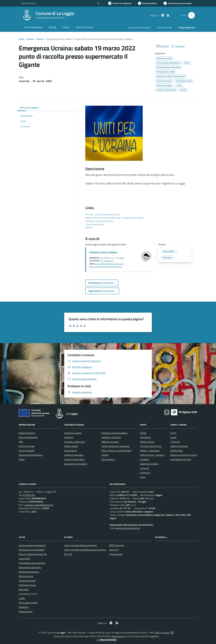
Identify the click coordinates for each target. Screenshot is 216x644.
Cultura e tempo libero (74, 459)
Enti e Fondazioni (27, 451)
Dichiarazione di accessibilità (32, 550)
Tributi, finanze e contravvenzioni (116, 451)
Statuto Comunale (27, 581)
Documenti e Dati (27, 446)
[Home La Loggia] (48, 15)
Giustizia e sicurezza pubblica (115, 433)
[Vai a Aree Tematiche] (147, 3)
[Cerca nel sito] (191, 15)
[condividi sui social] (162, 46)
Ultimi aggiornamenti (28, 603)
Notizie (40, 39)
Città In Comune (162, 633)
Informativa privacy (28, 585)
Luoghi (173, 437)
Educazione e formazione (76, 464)
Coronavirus (145, 437)
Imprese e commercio (111, 437)
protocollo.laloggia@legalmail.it (39, 505)
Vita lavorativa (108, 459)
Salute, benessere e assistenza (116, 446)
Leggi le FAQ (24, 559)
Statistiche (24, 607)
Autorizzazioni (71, 451)
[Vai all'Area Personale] (177, 3)
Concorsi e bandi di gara (151, 446)
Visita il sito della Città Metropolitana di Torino (85, 550)
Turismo (105, 455)
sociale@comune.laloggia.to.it (110, 264)
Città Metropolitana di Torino (50, 18)
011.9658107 (107, 261)
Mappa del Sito (26, 611)
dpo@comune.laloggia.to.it (128, 528)
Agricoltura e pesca (73, 433)
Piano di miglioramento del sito (33, 554)
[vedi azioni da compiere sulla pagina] (177, 46)
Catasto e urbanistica (74, 455)
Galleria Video (176, 451)
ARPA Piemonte (116, 545)
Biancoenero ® (119, 636)
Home (21, 39)
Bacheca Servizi (26, 576)
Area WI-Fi (114, 550)
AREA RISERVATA (106, 640)
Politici (22, 459)
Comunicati (145, 473)
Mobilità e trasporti (110, 442)
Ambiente (69, 437)
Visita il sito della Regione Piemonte (81, 545)
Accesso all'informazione (139, 27)
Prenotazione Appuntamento (32, 563)
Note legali (24, 589)
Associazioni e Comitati (181, 459)
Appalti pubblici (71, 446)
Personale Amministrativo (31, 455)
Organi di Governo (27, 433)
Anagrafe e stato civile (74, 442)
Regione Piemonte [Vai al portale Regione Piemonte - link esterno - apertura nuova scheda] (29, 3)
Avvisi (143, 477)
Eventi (173, 433)
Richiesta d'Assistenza (29, 572)
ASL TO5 (68, 554)
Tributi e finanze (147, 442)
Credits (22, 598)
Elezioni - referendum (150, 451)
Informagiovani (116, 554)
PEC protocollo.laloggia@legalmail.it (106, 267)
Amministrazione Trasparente (32, 545)
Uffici (21, 442)
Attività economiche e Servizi (184, 455)
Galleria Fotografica (179, 446)
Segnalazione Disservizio (30, 567)
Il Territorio (175, 442)
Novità (31, 39)
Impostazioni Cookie (28, 594)
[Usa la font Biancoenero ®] (120, 3)
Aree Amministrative (28, 437)
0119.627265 (29, 495)
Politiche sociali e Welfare (103, 252)
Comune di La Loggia (55, 13)
